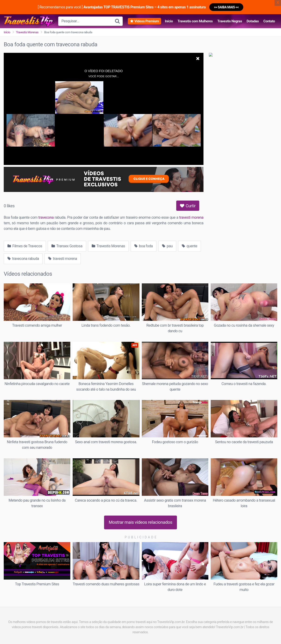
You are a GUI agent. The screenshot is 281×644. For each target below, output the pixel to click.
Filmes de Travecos (25, 246)
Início (169, 21)
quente (190, 246)
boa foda (144, 246)
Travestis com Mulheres (195, 21)
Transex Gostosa (67, 246)
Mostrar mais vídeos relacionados (140, 522)
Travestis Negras (230, 21)
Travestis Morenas (27, 32)
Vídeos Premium (147, 21)
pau (167, 246)
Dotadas (253, 21)
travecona (46, 217)
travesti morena (191, 217)
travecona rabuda (23, 259)
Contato (269, 21)
